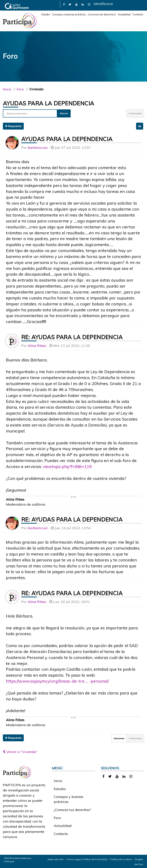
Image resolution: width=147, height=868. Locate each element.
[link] (64, 4)
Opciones (119, 738)
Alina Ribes (37, 346)
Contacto (138, 14)
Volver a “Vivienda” (20, 752)
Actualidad (124, 14)
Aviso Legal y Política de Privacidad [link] (87, 859)
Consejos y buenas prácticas (69, 14)
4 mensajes (135, 113)
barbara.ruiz (38, 148)
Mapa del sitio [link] (56, 859)
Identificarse (103, 4)
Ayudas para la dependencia (48, 103)
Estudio (46, 14)
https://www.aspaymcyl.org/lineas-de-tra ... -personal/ (57, 681)
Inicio (7, 89)
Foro (57, 818)
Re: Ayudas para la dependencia (72, 337)
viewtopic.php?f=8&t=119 (67, 466)
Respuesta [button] (13, 126)
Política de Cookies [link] (121, 859)
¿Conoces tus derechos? (102, 14)
